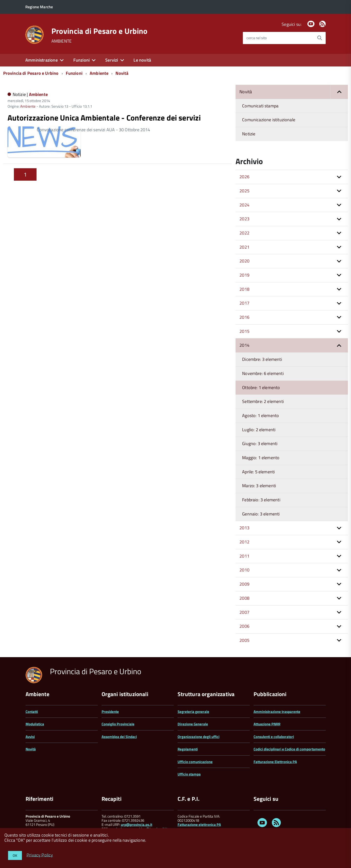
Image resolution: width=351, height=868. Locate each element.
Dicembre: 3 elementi (262, 359)
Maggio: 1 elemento (261, 458)
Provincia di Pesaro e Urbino (100, 31)
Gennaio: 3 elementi (261, 514)
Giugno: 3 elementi (260, 443)
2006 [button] (244, 626)
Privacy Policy (40, 855)
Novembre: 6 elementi (263, 373)
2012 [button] (244, 542)
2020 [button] (244, 261)
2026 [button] (244, 177)
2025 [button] (244, 191)
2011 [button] (244, 556)
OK (15, 855)
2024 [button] (244, 205)
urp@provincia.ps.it (137, 825)
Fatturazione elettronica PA (199, 825)
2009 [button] (244, 584)
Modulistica (35, 724)
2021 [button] (244, 247)
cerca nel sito (257, 38)
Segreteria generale (193, 712)
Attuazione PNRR (267, 724)
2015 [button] (244, 331)
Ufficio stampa (189, 774)
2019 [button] (244, 275)
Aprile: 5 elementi (258, 472)
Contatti (32, 712)
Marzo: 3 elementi (259, 486)
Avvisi (30, 737)
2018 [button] (244, 289)
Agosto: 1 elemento (261, 415)
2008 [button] (244, 598)
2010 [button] (244, 570)
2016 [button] (244, 317)
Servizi (112, 60)
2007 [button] (244, 612)
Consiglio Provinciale (118, 724)
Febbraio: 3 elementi (261, 500)
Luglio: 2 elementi (259, 430)
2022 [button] (244, 233)
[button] (339, 92)
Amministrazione (42, 60)
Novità (122, 73)
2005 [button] (244, 640)
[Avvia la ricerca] (320, 38)
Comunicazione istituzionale (269, 120)
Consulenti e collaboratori (274, 737)
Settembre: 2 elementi (263, 401)
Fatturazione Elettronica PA (275, 762)
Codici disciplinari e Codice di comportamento (289, 749)
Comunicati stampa (260, 106)
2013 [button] (244, 528)
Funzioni (81, 60)
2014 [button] (244, 345)
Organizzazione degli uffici (199, 737)
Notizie (249, 134)
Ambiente (99, 73)
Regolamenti (188, 749)
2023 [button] (244, 219)
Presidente (110, 712)
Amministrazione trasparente (277, 712)
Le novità (142, 60)
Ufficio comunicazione (195, 762)
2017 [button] (244, 303)
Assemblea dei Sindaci (119, 737)
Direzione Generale (193, 724)
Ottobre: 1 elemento (261, 387)
